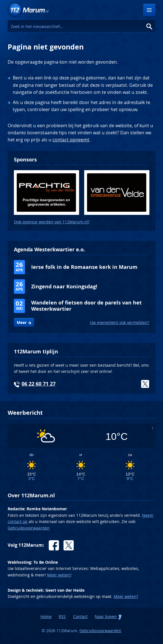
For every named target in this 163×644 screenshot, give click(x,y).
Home (46, 616)
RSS (62, 616)
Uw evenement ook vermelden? (119, 322)
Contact (80, 616)
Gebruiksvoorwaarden (29, 528)
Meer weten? (59, 575)
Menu (149, 10)
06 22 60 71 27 (39, 384)
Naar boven (106, 616)
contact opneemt (71, 140)
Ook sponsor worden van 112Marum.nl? (52, 222)
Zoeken (149, 26)
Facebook (54, 545)
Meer (22, 323)
